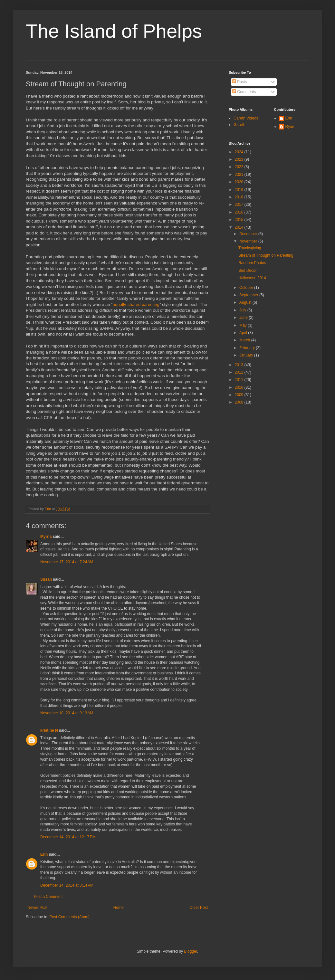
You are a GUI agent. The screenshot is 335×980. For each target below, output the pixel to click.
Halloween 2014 (252, 278)
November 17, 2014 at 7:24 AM (67, 562)
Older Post (199, 908)
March (245, 340)
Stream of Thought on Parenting (266, 255)
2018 (240, 197)
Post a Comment (48, 897)
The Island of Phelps (114, 31)
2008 (240, 402)
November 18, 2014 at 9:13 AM (67, 713)
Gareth (239, 125)
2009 (240, 395)
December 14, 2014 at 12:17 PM (68, 837)
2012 (240, 372)
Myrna (46, 537)
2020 (240, 182)
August (246, 302)
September (249, 295)
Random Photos (252, 263)
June (244, 318)
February (248, 348)
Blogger (191, 951)
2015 (240, 220)
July (243, 310)
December (249, 234)
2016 (240, 212)
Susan (46, 579)
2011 (240, 380)
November (249, 241)
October (247, 288)
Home (119, 908)
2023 (240, 159)
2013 (240, 365)
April (244, 333)
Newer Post (37, 908)
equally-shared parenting (136, 304)
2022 (240, 167)
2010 (240, 387)
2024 (240, 152)
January (247, 355)
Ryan (290, 127)
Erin (44, 854)
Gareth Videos (246, 118)
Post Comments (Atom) (69, 917)
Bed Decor (248, 271)
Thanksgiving (250, 248)
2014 (240, 227)
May (244, 325)
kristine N (49, 730)
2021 (240, 175)
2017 (240, 205)
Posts (239, 82)
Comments (244, 92)
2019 (240, 190)
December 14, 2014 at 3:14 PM (67, 885)
